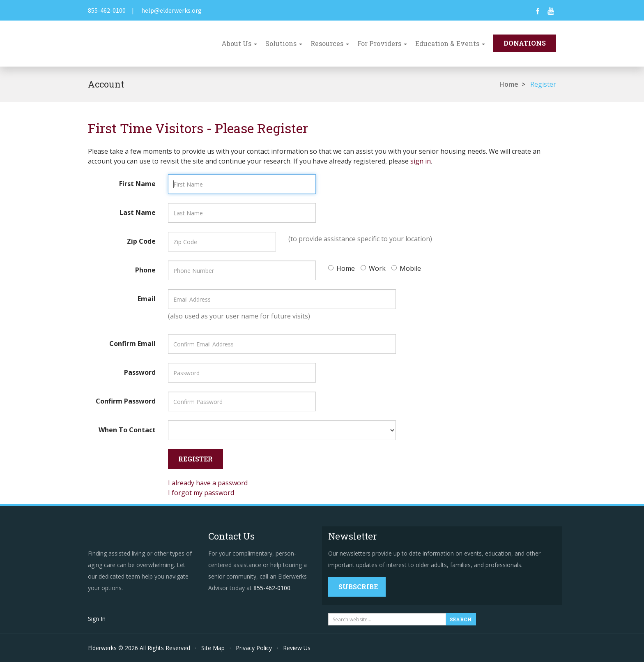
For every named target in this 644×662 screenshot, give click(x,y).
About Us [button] (239, 43)
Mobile (406, 268)
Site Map (213, 648)
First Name (137, 184)
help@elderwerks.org (171, 10)
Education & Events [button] (450, 43)
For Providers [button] (382, 43)
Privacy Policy (254, 648)
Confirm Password (126, 401)
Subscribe (358, 587)
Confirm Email (132, 344)
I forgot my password (201, 493)
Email (147, 299)
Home (509, 84)
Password (140, 372)
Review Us (297, 648)
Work (373, 268)
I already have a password (208, 483)
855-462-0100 (107, 10)
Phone (145, 270)
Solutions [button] (284, 43)
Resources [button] (330, 43)
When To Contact (127, 430)
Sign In (97, 619)
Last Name (138, 212)
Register (543, 84)
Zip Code (141, 241)
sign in (421, 161)
